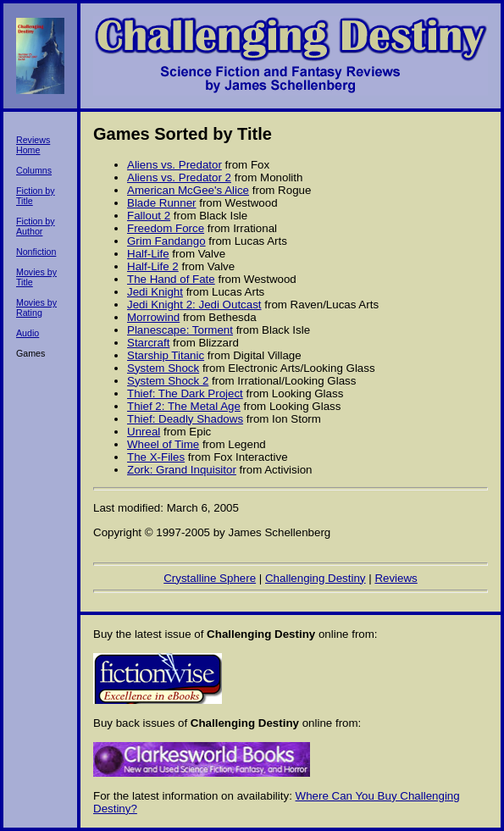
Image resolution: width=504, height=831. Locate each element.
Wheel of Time (163, 444)
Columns (34, 170)
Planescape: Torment (180, 330)
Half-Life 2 (153, 266)
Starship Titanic (166, 355)
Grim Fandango (166, 241)
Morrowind (153, 317)
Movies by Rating (36, 307)
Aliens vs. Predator (174, 165)
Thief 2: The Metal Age (184, 406)
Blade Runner (162, 203)
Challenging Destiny (316, 578)
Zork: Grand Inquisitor (182, 470)
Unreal (144, 432)
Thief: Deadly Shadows (185, 419)
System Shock (163, 368)
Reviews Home (33, 145)
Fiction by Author (36, 226)
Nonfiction (36, 252)
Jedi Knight (155, 292)
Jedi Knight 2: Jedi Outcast (194, 305)
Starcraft (148, 343)
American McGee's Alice (188, 190)
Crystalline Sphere (210, 578)
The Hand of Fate (171, 279)
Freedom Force (166, 228)
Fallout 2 (149, 216)
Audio (28, 333)
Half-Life (148, 254)
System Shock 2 (168, 381)
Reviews (396, 578)
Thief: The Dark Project (185, 393)
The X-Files (156, 457)
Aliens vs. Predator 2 (179, 177)
